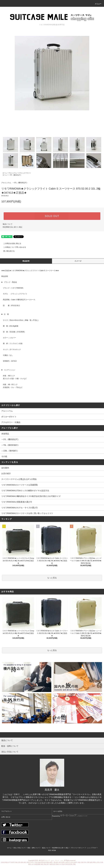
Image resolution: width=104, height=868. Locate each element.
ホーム (5, 173)
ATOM (54, 850)
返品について (8, 224)
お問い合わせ (6, 817)
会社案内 (5, 468)
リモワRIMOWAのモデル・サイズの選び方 (20, 508)
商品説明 (26, 261)
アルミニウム (13, 173)
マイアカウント (7, 811)
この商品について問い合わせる (13, 247)
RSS (50, 850)
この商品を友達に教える (11, 243)
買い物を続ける (7, 251)
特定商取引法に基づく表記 (12, 227)
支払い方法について (19, 848)
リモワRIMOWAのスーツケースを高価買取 (20, 485)
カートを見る (58, 811)
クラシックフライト (25, 173)
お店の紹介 (6, 473)
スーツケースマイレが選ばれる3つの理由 (19, 479)
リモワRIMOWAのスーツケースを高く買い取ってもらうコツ (27, 513)
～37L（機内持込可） (15, 175)
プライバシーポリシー (77, 848)
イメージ (78, 261)
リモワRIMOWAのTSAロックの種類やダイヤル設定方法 (25, 491)
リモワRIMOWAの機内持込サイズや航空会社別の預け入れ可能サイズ (31, 496)
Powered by (70, 816)
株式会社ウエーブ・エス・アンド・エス (51, 860)
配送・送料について (34, 848)
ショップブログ (92, 848)
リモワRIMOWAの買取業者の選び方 (17, 502)
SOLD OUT (52, 216)
